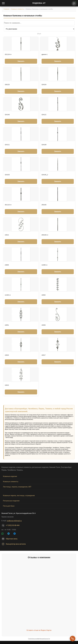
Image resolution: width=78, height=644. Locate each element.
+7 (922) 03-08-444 (13, 525)
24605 (7, 265)
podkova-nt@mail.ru (14, 521)
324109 (44, 145)
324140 (7, 115)
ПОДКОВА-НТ (39, 3)
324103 (7, 175)
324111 (7, 145)
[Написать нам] (74, 4)
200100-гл (45, 235)
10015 (7, 385)
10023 (7, 355)
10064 (44, 295)
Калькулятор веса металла (14, 544)
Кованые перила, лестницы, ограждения (19, 496)
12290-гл (44, 265)
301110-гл (8, 205)
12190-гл (8, 295)
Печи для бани (9, 506)
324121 (44, 115)
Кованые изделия (10, 476)
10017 (44, 355)
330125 (7, 85)
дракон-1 (45, 54)
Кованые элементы (18, 9)
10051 (7, 325)
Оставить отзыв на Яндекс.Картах (39, 630)
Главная (6, 9)
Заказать (21, 61)
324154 (44, 85)
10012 (7, 235)
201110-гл (8, 54)
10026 (44, 325)
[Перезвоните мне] (73, 639)
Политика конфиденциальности (39, 639)
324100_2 (45, 175)
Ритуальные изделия (11, 501)
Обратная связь (12, 539)
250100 (44, 205)
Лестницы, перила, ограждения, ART (17, 487)
